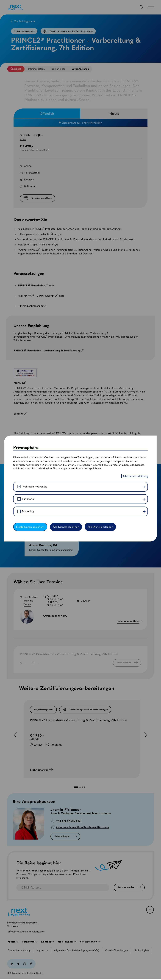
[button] (76, 787)
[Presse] (13, 942)
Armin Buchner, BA (55, 616)
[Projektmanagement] (43, 710)
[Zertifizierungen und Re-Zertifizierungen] (85, 710)
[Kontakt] (47, 942)
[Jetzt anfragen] (65, 836)
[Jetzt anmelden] (129, 888)
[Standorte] (30, 942)
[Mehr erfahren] (42, 770)
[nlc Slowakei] (67, 942)
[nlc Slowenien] (90, 942)
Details (27, 604)
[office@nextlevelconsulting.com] (26, 932)
